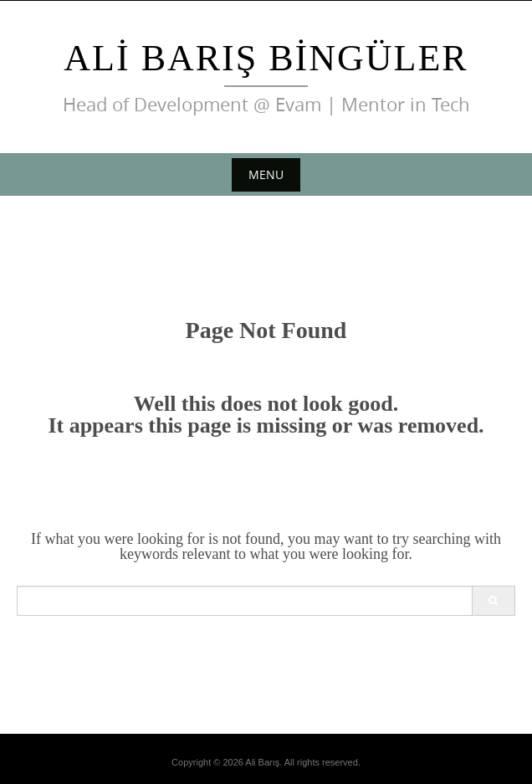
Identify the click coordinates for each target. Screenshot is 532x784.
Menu (266, 174)
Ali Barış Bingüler (266, 58)
